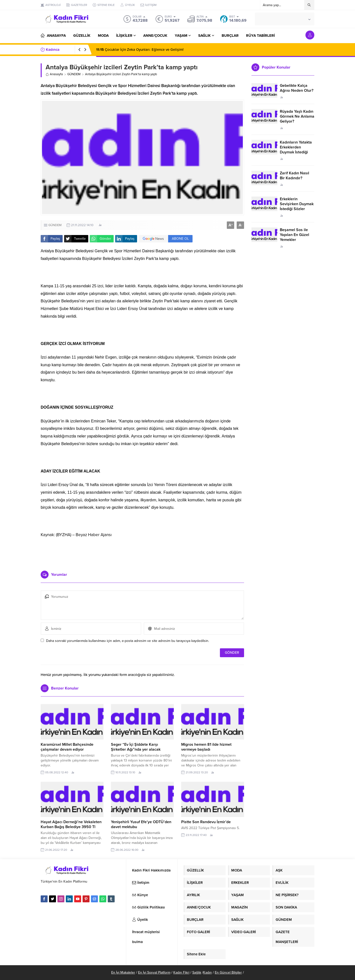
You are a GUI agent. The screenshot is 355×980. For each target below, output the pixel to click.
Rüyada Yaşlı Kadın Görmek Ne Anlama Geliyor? (297, 116)
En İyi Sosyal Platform (154, 972)
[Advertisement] (142, 552)
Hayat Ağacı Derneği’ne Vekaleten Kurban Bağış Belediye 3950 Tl (71, 824)
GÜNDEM (74, 74)
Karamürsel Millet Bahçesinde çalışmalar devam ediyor (67, 747)
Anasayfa (54, 74)
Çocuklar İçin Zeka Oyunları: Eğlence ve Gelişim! (140, 50)
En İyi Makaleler (123, 972)
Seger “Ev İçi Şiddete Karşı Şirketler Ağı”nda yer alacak (136, 747)
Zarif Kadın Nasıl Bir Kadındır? (294, 176)
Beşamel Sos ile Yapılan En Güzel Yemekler (294, 235)
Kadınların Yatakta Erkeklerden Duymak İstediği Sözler (296, 150)
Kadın (207, 972)
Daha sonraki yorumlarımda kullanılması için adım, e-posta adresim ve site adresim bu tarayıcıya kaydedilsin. (128, 641)
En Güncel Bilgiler (228, 972)
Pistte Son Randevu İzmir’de (206, 822)
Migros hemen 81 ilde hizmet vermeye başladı (206, 747)
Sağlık (197, 972)
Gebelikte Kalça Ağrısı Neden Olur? (297, 88)
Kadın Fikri (181, 972)
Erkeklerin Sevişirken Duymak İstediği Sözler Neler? (297, 206)
